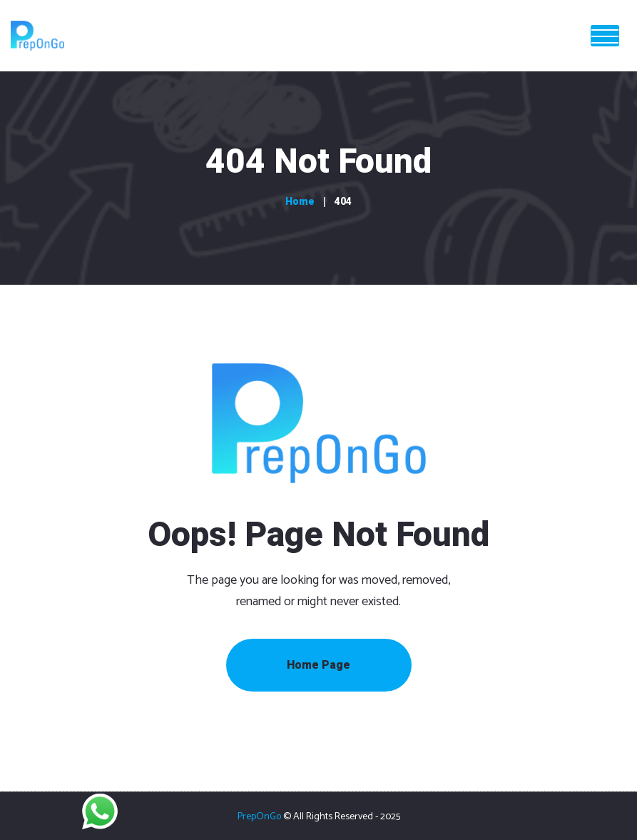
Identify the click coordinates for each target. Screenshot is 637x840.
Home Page (318, 665)
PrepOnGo (259, 817)
